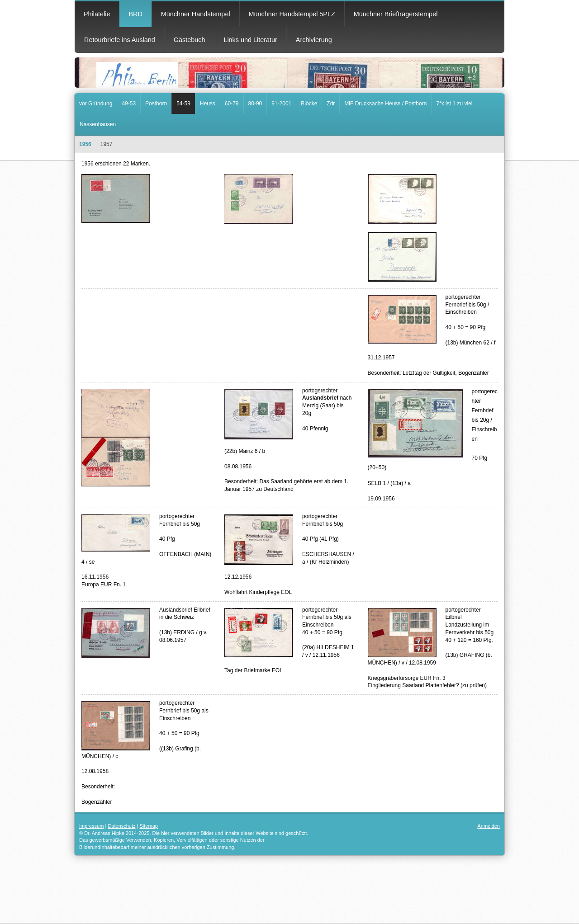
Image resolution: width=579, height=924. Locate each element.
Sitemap (149, 826)
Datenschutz (121, 826)
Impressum (91, 826)
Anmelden (489, 826)
